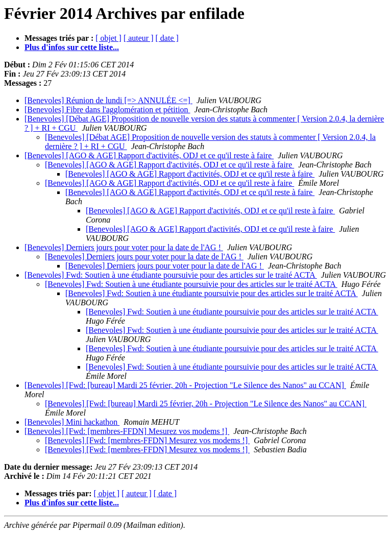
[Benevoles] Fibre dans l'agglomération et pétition (107, 110)
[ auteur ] (139, 38)
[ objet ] (108, 38)
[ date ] (167, 38)
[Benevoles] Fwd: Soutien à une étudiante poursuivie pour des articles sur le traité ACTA (171, 275)
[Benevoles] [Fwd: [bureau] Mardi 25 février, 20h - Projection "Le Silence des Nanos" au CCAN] (185, 385)
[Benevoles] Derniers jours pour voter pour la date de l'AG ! (124, 247)
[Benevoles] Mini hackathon (72, 422)
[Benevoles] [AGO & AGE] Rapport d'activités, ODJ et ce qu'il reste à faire (149, 155)
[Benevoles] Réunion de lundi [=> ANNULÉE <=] (108, 100)
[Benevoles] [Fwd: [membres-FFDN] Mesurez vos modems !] (127, 431)
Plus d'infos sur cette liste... (72, 47)
